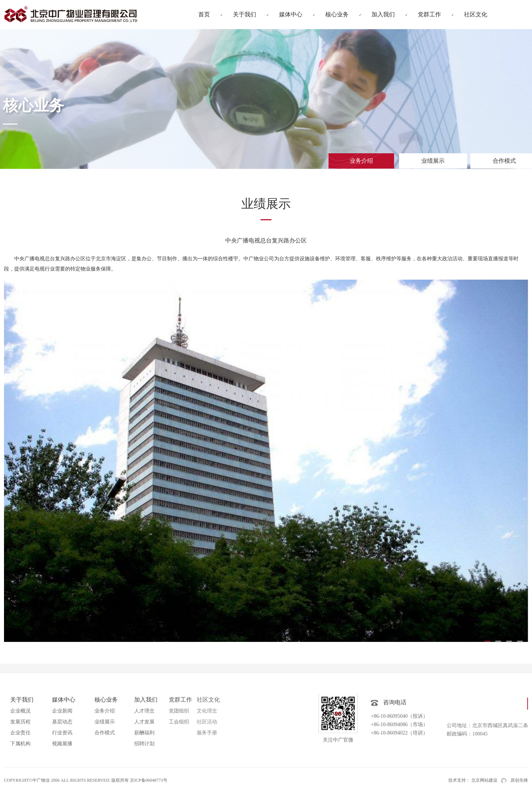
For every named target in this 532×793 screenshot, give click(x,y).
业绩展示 (411, 161)
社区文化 (476, 14)
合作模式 (471, 161)
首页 (204, 14)
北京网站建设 (484, 780)
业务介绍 (347, 161)
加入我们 (383, 14)
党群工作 (429, 14)
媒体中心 (291, 14)
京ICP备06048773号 (149, 780)
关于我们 (245, 14)
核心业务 (337, 14)
